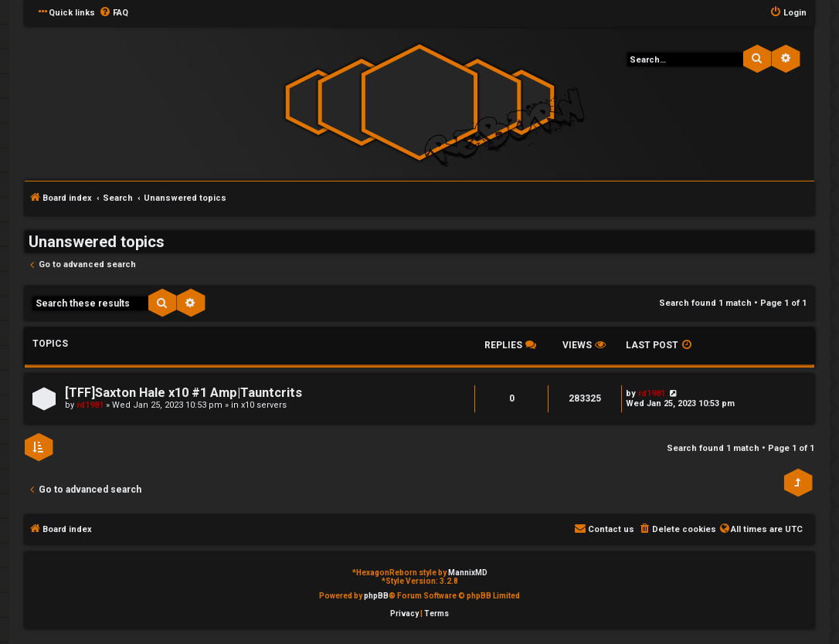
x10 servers (264, 405)
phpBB (376, 596)
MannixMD (468, 573)
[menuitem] (114, 13)
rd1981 (90, 405)
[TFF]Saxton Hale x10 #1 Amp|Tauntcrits (183, 393)
